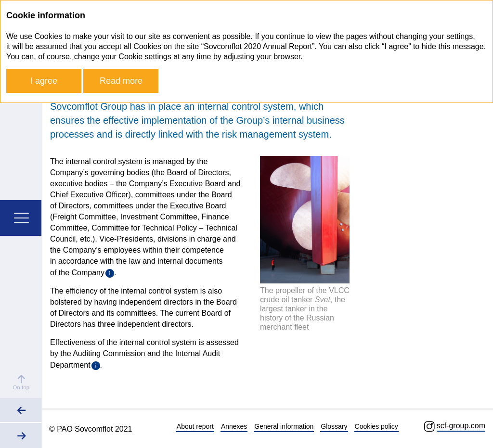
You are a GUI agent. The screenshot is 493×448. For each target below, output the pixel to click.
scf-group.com (461, 426)
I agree (44, 81)
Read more (121, 81)
